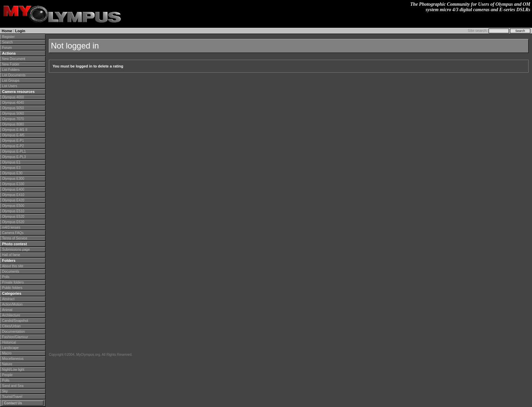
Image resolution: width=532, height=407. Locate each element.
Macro (7, 353)
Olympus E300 (13, 179)
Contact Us (13, 403)
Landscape (10, 348)
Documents (11, 272)
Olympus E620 (13, 222)
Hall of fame (11, 255)
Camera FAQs (13, 233)
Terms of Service (15, 238)
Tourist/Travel (12, 397)
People (7, 375)
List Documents (14, 75)
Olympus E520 (13, 217)
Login (20, 31)
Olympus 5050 (13, 108)
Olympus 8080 (13, 124)
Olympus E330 (13, 184)
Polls (6, 277)
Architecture (11, 315)
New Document (14, 59)
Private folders (13, 282)
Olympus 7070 (13, 119)
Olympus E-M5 (13, 135)
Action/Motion (12, 304)
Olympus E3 (11, 168)
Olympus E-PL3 (14, 157)
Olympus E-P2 (13, 146)
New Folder (11, 64)
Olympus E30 (12, 173)
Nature (7, 364)
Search (7, 42)
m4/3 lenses (11, 227)
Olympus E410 (13, 195)
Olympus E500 (13, 206)
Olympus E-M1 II (15, 130)
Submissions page (16, 249)
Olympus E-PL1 (14, 151)
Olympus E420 (13, 200)
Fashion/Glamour (15, 337)
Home (7, 31)
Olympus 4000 (13, 97)
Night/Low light (13, 370)
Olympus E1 (11, 162)
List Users (9, 86)
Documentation (13, 332)
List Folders (11, 70)
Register (8, 37)
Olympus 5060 (13, 113)
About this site (13, 266)
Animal (7, 310)
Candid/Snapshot (15, 321)
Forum (7, 48)
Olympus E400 (13, 189)
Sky (5, 391)
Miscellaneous (13, 359)
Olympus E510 (13, 211)
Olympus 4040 (13, 103)
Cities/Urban (11, 326)
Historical (9, 342)
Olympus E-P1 (13, 141)
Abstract (8, 299)
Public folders (12, 288)
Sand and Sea (13, 386)
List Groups (11, 81)
